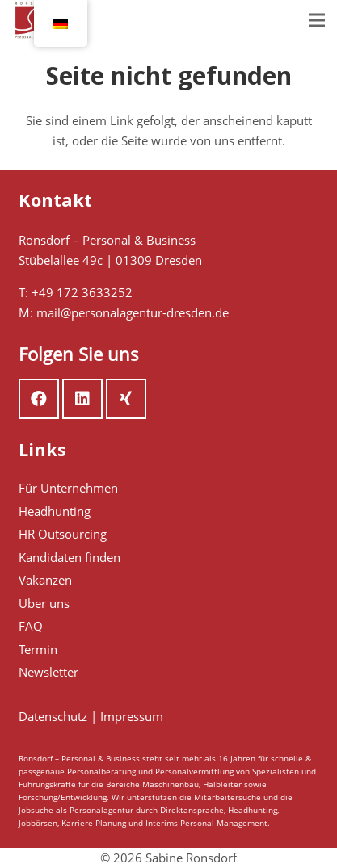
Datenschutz (53, 716)
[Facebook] (39, 399)
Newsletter (48, 672)
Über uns (44, 603)
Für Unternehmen (68, 488)
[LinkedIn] (82, 399)
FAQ (31, 626)
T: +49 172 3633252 (76, 292)
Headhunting (55, 511)
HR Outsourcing (63, 534)
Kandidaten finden (70, 557)
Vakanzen (45, 580)
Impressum (132, 716)
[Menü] (317, 20)
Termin (38, 649)
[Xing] (126, 399)
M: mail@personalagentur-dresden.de (124, 312)
